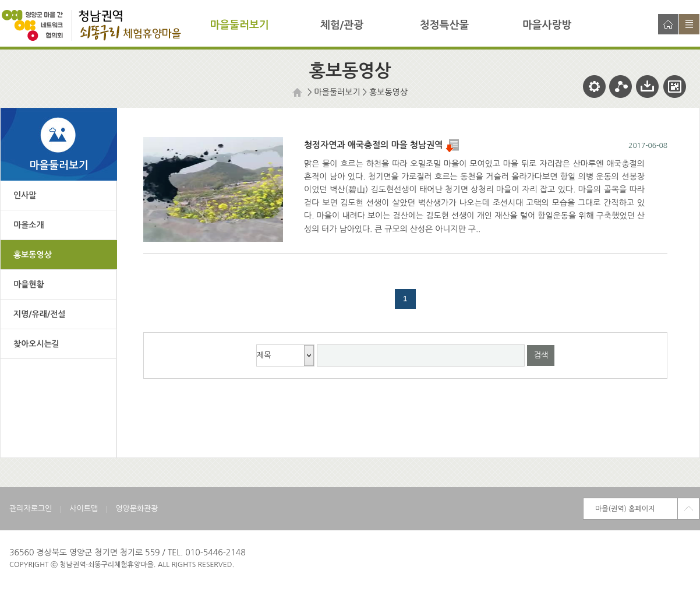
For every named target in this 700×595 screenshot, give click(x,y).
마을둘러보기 (239, 25)
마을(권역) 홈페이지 (625, 509)
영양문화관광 (137, 508)
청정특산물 (445, 25)
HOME (299, 92)
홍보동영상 (388, 92)
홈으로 (668, 24)
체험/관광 (342, 25)
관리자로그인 (31, 508)
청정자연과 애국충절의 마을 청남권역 (381, 145)
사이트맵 (689, 24)
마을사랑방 (547, 25)
